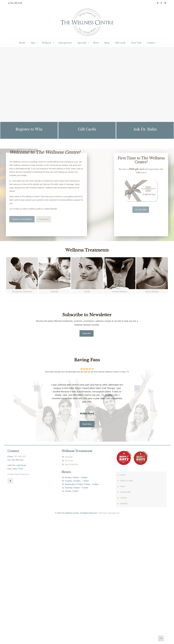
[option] (87, 398)
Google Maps (13, 474)
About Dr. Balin (127, 481)
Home (123, 475)
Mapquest (25, 474)
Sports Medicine (72, 464)
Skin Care (69, 461)
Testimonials (126, 492)
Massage (68, 457)
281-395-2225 (16, 3)
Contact (124, 498)
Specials (124, 503)
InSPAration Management (109, 513)
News (123, 486)
